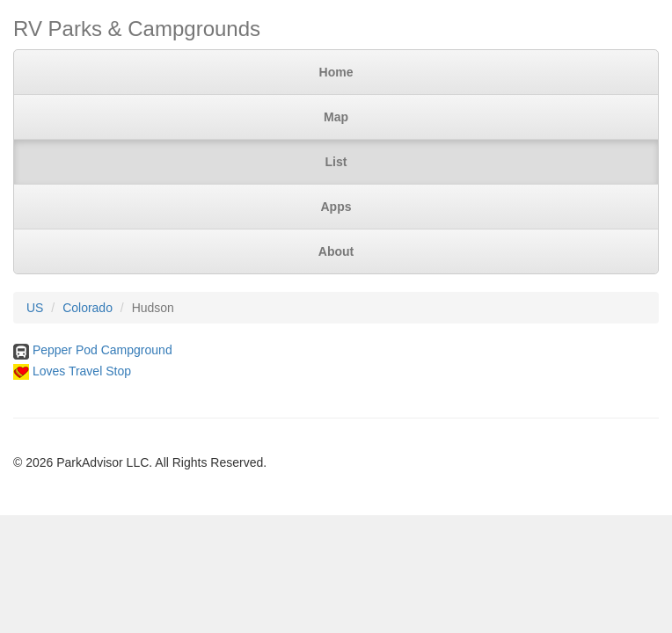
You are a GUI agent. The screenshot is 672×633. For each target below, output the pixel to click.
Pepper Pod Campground (102, 350)
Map (336, 117)
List (336, 162)
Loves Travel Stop (82, 371)
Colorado (88, 308)
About (336, 251)
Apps (336, 207)
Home (336, 72)
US (35, 308)
